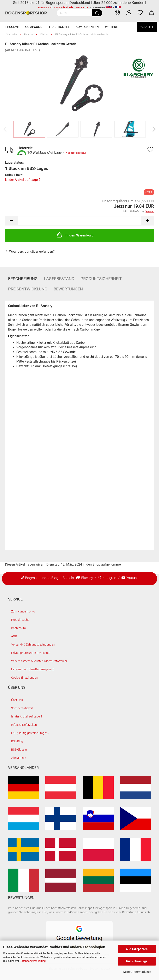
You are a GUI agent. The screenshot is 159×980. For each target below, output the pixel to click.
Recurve (12, 27)
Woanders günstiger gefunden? (32, 251)
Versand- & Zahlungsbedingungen (33, 645)
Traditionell (59, 27)
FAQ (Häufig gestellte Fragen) (30, 733)
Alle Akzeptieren (137, 949)
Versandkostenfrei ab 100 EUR (63, 8)
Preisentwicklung (28, 289)
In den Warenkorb (75, 235)
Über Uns (17, 700)
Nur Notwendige (137, 961)
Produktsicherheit (101, 279)
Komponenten (87, 27)
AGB (14, 636)
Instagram (110, 578)
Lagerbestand (59, 279)
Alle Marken (19, 758)
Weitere (111, 27)
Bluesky (87, 578)
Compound (34, 27)
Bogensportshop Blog (42, 578)
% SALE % (147, 27)
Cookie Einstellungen (24, 678)
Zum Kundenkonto (23, 611)
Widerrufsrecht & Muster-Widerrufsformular (39, 661)
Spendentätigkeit (22, 708)
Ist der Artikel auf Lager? (23, 180)
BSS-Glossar (19, 750)
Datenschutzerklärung (33, 961)
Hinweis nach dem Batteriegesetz (33, 669)
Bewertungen (68, 289)
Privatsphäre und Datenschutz (31, 653)
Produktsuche (20, 620)
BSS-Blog (17, 741)
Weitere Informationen (137, 972)
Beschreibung (23, 279)
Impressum (18, 628)
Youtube (132, 578)
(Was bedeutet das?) (75, 153)
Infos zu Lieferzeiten (24, 725)
